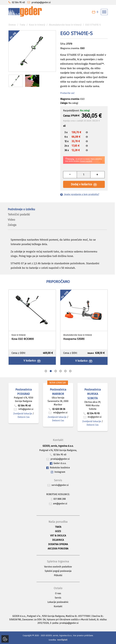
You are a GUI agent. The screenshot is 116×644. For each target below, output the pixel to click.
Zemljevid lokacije (23, 414)
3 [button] (56, 371)
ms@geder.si (92, 417)
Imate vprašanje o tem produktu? (80, 194)
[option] (32, 327)
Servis (58, 598)
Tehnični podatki (19, 214)
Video (11, 220)
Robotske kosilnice (58, 468)
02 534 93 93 (92, 413)
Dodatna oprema (58, 544)
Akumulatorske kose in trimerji (65, 25)
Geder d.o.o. (58, 463)
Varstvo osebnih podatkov (58, 567)
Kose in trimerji (37, 25)
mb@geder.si (58, 413)
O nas (58, 593)
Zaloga (12, 225)
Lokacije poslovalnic (58, 602)
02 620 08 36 (57, 409)
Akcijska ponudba (58, 549)
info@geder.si (24, 409)
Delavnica (58, 540)
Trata (22, 25)
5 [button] (65, 371)
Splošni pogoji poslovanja (58, 571)
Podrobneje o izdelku (21, 209)
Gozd (58, 531)
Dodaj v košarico (84, 184)
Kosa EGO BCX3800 (23, 339)
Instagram (58, 472)
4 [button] (61, 371)
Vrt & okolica (58, 536)
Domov (12, 25)
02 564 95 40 (23, 406)
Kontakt (58, 606)
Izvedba (52, 640)
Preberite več (67, 93)
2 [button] (51, 371)
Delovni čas (24, 417)
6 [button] (70, 371)
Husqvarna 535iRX (74, 339)
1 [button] (46, 371)
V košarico (32, 361)
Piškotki (58, 575)
